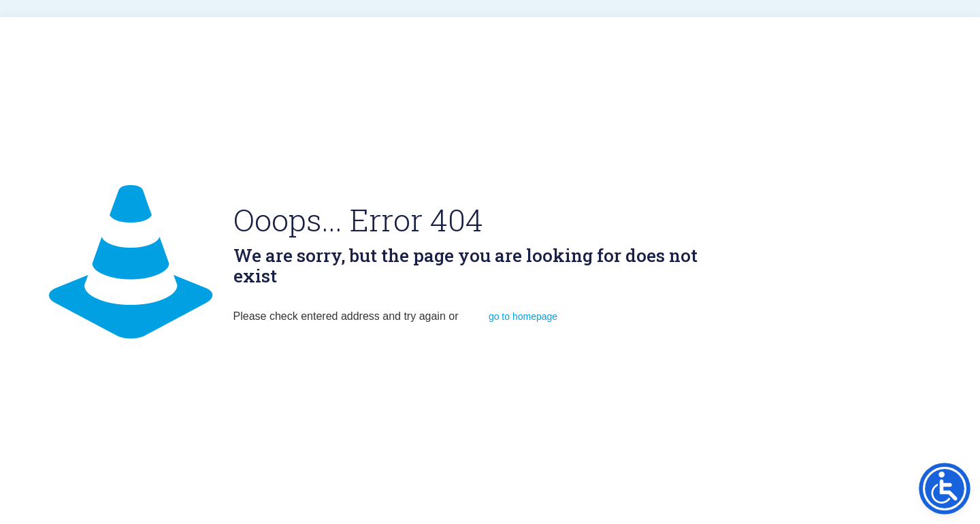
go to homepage (523, 316)
